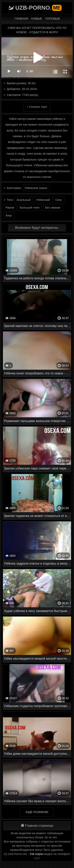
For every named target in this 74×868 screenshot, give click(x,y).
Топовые (53, 18)
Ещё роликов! (37, 812)
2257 (37, 858)
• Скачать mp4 (37, 107)
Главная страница (37, 826)
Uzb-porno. (38, 8)
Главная (21, 18)
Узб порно (37, 854)
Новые (37, 18)
